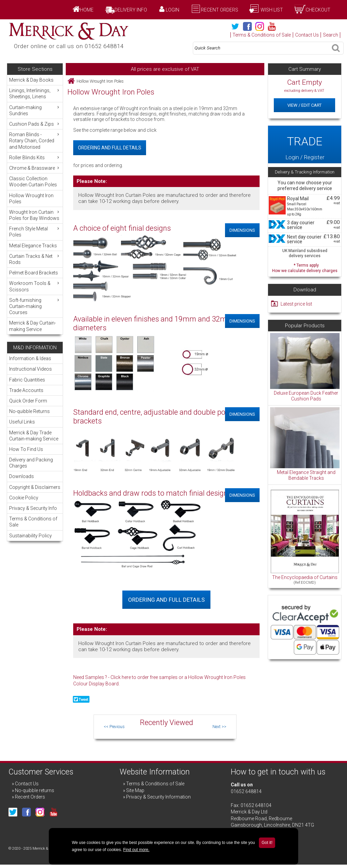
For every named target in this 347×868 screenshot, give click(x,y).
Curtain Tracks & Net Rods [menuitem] (35, 259)
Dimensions (242, 230)
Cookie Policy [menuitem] (24, 498)
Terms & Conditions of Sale (262, 35)
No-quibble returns (35, 790)
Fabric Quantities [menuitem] (27, 380)
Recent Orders (220, 10)
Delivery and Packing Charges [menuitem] (31, 463)
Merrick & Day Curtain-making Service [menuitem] (33, 326)
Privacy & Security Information (158, 797)
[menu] (35, 205)
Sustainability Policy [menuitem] (30, 536)
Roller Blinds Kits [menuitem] (35, 157)
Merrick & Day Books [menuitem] (31, 80)
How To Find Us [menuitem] (26, 449)
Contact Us (307, 35)
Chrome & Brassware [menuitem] (35, 168)
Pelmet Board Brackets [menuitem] (34, 273)
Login (172, 10)
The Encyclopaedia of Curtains (305, 577)
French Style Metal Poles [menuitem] (35, 232)
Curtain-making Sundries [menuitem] (35, 110)
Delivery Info (131, 10)
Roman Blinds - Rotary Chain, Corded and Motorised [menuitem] (35, 140)
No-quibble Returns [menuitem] (29, 411)
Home (87, 10)
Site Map (135, 790)
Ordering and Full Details (110, 148)
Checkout (318, 10)
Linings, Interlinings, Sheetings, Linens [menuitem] (35, 93)
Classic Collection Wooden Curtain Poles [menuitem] (33, 182)
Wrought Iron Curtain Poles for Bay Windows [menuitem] (35, 215)
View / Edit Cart (304, 105)
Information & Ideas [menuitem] (30, 358)
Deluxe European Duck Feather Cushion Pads (306, 396)
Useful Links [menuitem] (22, 422)
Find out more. (136, 850)
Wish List (271, 10)
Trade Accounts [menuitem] (26, 390)
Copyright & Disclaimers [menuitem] (35, 487)
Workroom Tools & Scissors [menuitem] (35, 286)
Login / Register (305, 145)
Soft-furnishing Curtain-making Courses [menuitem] (35, 306)
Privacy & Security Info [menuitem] (33, 508)
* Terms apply (305, 267)
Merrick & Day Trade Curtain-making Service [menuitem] (34, 436)
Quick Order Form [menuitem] (28, 401)
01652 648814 (246, 791)
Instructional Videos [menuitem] (30, 369)
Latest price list (296, 304)
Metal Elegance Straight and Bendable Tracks (306, 475)
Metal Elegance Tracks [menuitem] (33, 246)
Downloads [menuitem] (22, 476)
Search (331, 35)
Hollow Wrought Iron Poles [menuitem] (31, 199)
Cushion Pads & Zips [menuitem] (35, 124)
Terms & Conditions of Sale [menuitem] (33, 522)
